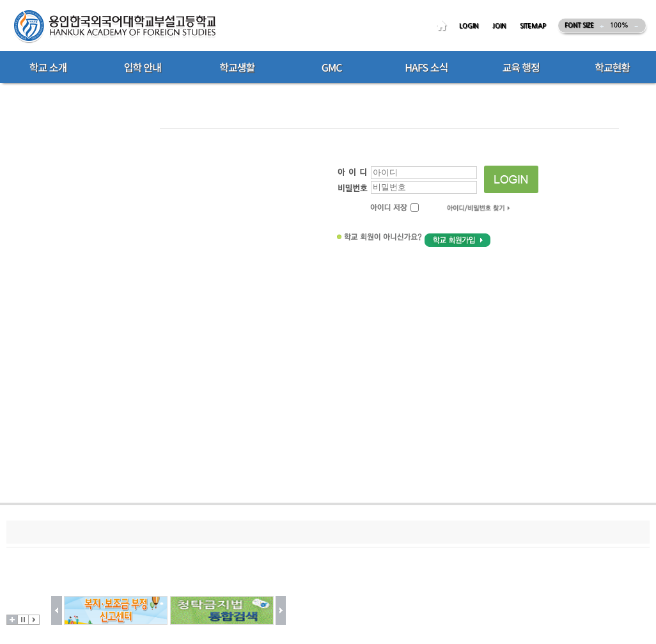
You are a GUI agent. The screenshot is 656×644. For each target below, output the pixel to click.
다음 (281, 610)
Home (170, 90)
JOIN (499, 26)
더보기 (12, 620)
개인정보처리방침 (43, 532)
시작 (34, 620)
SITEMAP (533, 26)
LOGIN (469, 26)
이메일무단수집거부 (206, 532)
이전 (57, 610)
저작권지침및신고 (122, 532)
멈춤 (23, 620)
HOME (444, 26)
